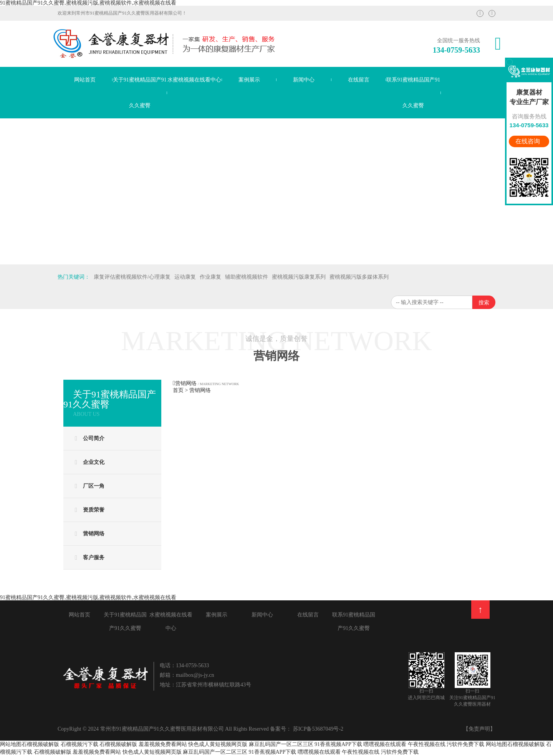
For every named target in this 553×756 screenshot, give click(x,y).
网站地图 (11, 744)
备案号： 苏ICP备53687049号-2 (307, 729)
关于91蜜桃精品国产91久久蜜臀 (140, 93)
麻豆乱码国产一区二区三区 (281, 744)
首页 (178, 390)
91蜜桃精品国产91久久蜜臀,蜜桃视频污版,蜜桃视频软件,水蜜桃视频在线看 (88, 3)
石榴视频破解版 (40, 744)
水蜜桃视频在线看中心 (194, 80)
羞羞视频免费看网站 (163, 744)
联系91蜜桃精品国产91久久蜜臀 (413, 93)
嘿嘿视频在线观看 (385, 744)
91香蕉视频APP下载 (338, 744)
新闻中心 (304, 80)
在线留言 (359, 80)
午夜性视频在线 (427, 744)
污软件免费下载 (466, 744)
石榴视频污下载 (79, 744)
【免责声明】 (479, 729)
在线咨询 (528, 141)
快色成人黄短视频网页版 (218, 744)
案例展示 (249, 80)
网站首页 (85, 80)
